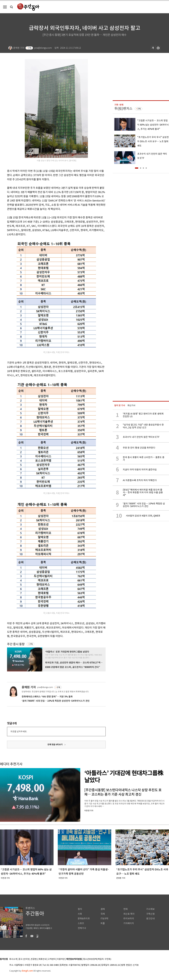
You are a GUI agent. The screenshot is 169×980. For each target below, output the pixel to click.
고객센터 (52, 959)
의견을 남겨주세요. (19, 731)
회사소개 (13, 959)
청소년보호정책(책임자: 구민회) (97, 959)
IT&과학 (104, 919)
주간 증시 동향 (16, 644)
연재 (125, 909)
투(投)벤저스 (123, 109)
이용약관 (61, 959)
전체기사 (82, 928)
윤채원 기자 (29, 687)
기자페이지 (129, 923)
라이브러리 (129, 919)
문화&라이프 (84, 919)
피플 (103, 923)
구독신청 (150, 914)
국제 (103, 914)
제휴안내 (43, 959)
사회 (80, 914)
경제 (103, 909)
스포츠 (81, 923)
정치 (80, 909)
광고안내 (150, 919)
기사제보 (150, 909)
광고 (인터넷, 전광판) (28, 959)
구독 (30, 48)
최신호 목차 (129, 914)
